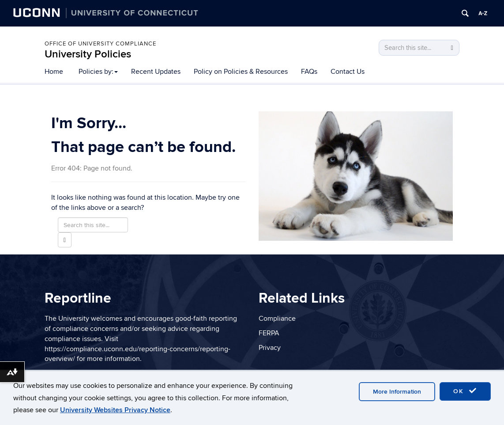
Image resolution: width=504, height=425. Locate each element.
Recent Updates (156, 72)
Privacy (270, 348)
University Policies (88, 54)
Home (54, 72)
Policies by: (98, 72)
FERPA (269, 333)
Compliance (277, 319)
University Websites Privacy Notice (115, 410)
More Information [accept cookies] (397, 392)
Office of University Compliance (100, 44)
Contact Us (348, 72)
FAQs (309, 72)
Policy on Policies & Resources (241, 72)
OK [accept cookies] (465, 391)
